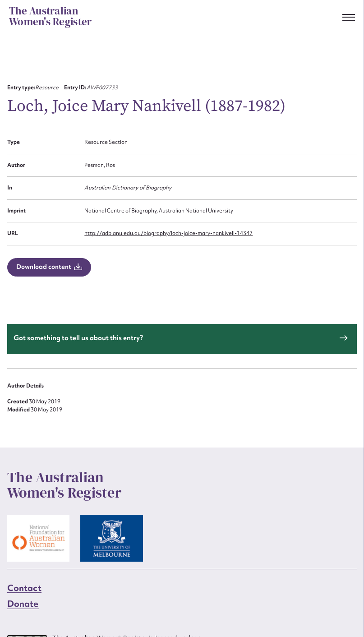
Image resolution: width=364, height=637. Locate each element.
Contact (24, 588)
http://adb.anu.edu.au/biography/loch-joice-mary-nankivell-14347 (168, 233)
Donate (23, 604)
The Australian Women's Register (50, 17)
